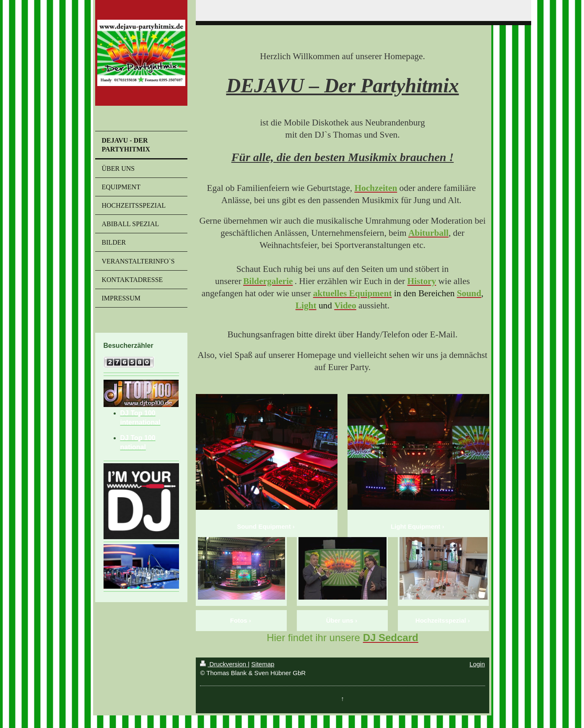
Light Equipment (415, 526)
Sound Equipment (264, 526)
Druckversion (224, 664)
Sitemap (263, 664)
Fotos (239, 620)
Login (477, 664)
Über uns (340, 620)
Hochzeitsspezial (441, 620)
